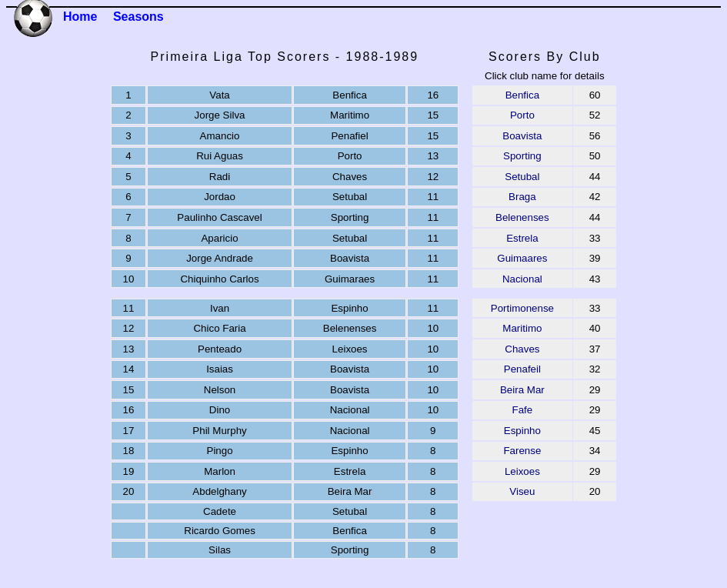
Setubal (522, 177)
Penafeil (522, 369)
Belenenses (522, 217)
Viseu (522, 491)
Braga (522, 197)
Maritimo (522, 328)
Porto (522, 115)
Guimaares (522, 258)
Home (80, 17)
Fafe (523, 410)
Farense (522, 451)
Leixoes (522, 471)
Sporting (522, 156)
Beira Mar (522, 390)
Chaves (522, 349)
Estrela (522, 238)
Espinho (522, 431)
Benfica (522, 95)
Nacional (522, 279)
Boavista (522, 136)
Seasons (138, 17)
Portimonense (522, 308)
